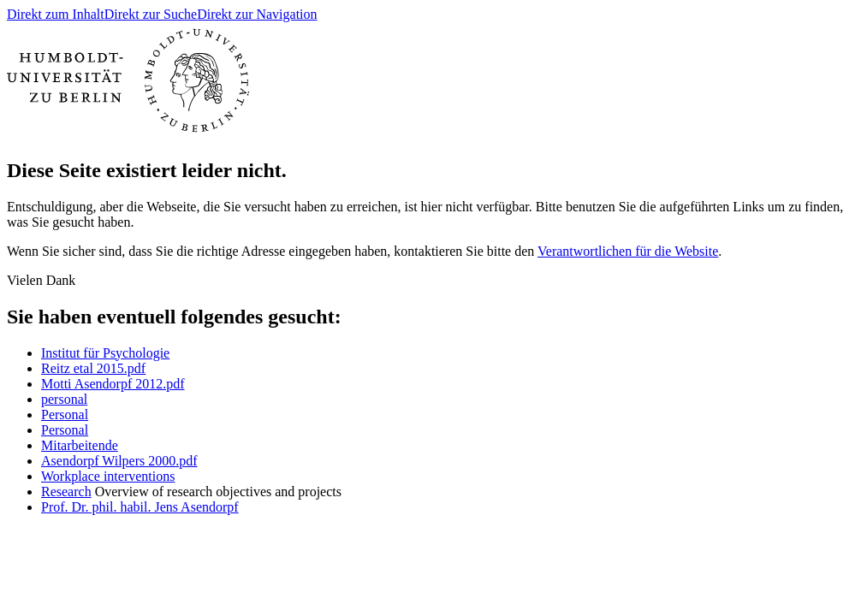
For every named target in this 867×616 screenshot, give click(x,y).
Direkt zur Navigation (257, 14)
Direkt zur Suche (151, 14)
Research (66, 492)
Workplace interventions (108, 476)
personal (64, 399)
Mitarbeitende (80, 445)
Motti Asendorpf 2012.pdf (113, 384)
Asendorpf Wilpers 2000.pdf (119, 461)
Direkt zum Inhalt (56, 14)
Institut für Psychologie (105, 353)
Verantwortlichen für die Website (628, 251)
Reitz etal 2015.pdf (93, 368)
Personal (65, 415)
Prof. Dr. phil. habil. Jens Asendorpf (140, 507)
